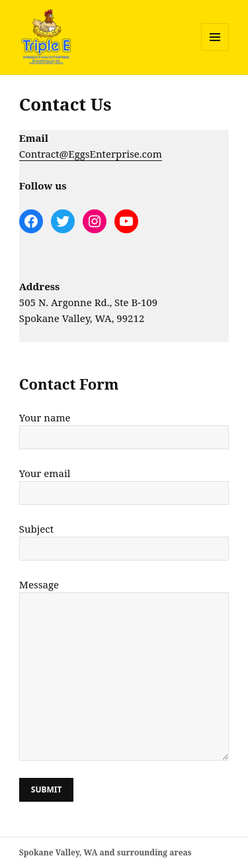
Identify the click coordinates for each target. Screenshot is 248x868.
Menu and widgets (215, 51)
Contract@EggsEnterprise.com (91, 154)
